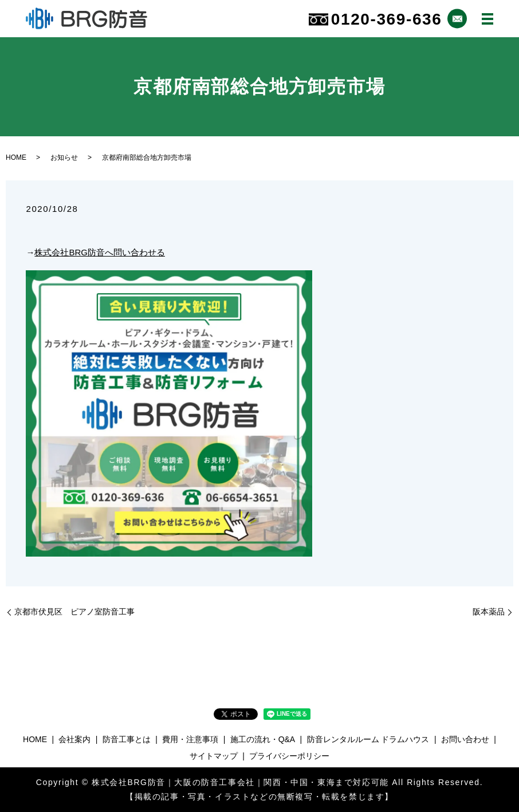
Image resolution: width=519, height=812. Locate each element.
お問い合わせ (465, 739)
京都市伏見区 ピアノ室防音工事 (74, 612)
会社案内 (74, 739)
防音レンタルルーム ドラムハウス (368, 739)
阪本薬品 (489, 612)
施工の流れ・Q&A (263, 739)
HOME (16, 157)
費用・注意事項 (190, 739)
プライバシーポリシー (289, 756)
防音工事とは (127, 739)
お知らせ (64, 157)
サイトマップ (214, 756)
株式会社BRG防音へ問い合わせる (100, 252)
